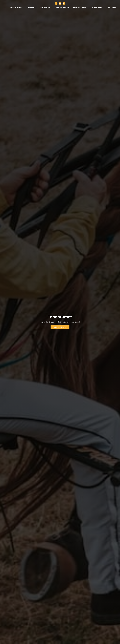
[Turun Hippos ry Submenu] (88, 7)
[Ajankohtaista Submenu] (24, 7)
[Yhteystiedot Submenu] (104, 7)
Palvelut (31, 7)
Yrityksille (112, 7)
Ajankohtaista (16, 7)
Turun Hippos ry (80, 7)
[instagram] (60, 3)
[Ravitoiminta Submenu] (52, 7)
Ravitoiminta (45, 7)
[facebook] (56, 3)
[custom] (64, 3)
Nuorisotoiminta (63, 7)
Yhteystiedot (97, 7)
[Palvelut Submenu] (36, 7)
